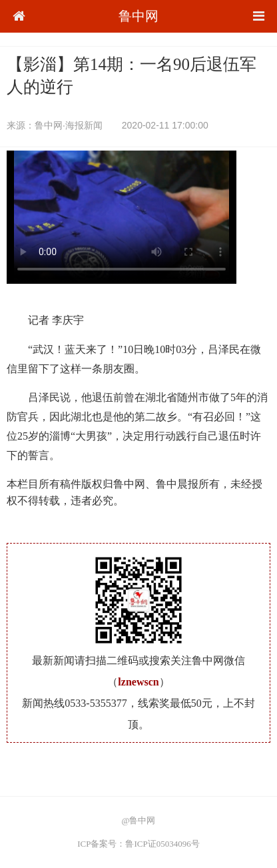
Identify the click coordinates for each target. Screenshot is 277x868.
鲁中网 (138, 16)
